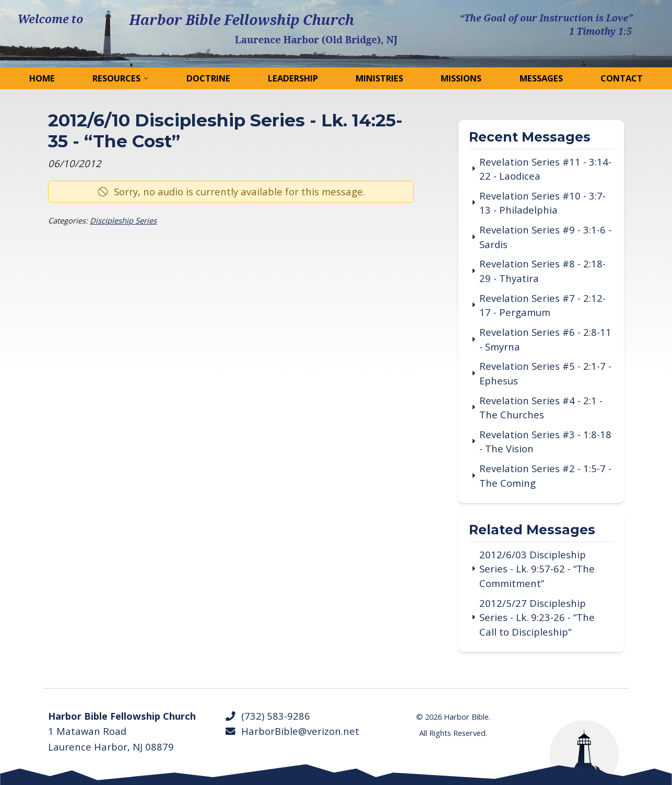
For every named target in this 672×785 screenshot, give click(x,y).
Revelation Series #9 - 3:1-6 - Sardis (545, 237)
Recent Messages (530, 138)
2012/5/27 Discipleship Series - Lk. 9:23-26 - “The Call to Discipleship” (537, 617)
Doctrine (208, 78)
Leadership (293, 78)
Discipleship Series (123, 220)
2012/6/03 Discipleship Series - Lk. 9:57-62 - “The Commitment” (537, 569)
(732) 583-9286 (267, 716)
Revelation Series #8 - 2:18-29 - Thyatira (543, 271)
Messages (541, 78)
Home (42, 78)
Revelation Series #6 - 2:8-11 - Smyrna (545, 339)
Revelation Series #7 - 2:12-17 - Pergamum (543, 305)
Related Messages (532, 530)
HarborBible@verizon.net (292, 731)
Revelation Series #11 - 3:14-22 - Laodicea (545, 169)
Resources (116, 78)
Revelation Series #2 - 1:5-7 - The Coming (545, 476)
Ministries (379, 78)
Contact (622, 78)
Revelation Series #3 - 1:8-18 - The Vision (545, 442)
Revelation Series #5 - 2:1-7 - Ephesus (545, 373)
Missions (461, 78)
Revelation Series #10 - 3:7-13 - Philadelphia (543, 203)
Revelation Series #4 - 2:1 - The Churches (541, 408)
